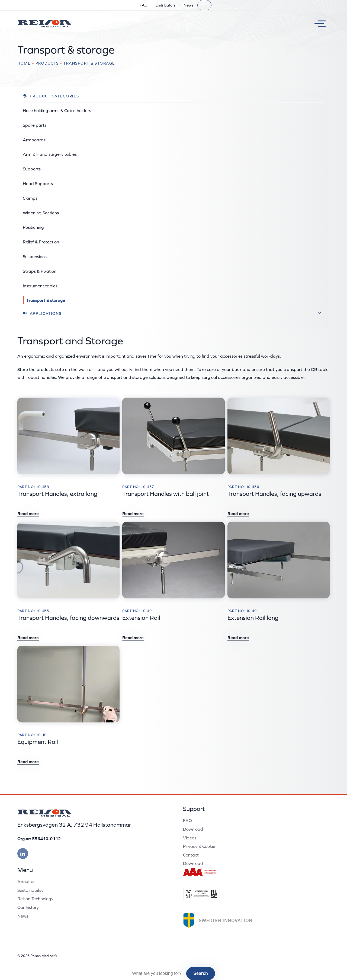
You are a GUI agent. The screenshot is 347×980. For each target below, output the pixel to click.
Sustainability (30, 890)
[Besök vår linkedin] (23, 854)
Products (47, 63)
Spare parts (35, 125)
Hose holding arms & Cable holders (57, 110)
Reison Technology (35, 899)
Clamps (30, 198)
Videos (190, 838)
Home (24, 63)
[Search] (204, 5)
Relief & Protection (41, 242)
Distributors (166, 5)
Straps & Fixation (40, 271)
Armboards (34, 140)
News (188, 5)
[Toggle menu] (318, 24)
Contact (191, 855)
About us (26, 881)
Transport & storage (46, 300)
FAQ (144, 5)
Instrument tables (40, 286)
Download (193, 829)
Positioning (33, 227)
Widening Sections (41, 213)
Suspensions (35, 256)
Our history (28, 907)
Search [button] (200, 973)
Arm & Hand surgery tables (50, 154)
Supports (32, 169)
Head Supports (38, 183)
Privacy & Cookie (199, 846)
